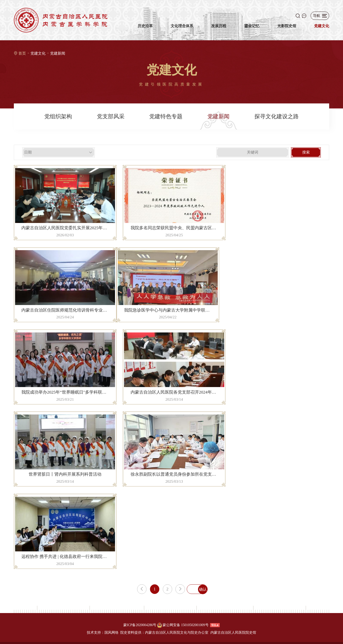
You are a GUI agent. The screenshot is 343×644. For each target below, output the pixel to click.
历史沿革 (145, 29)
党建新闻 (58, 53)
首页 (22, 53)
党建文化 (322, 29)
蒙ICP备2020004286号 (140, 625)
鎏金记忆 (252, 29)
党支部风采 (111, 116)
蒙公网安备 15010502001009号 (186, 625)
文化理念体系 (182, 29)
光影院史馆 (287, 29)
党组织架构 (58, 116)
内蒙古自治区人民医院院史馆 (233, 633)
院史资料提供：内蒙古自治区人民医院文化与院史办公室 (164, 633)
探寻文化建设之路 (277, 116)
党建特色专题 (166, 116)
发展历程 (219, 29)
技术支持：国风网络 (103, 633)
